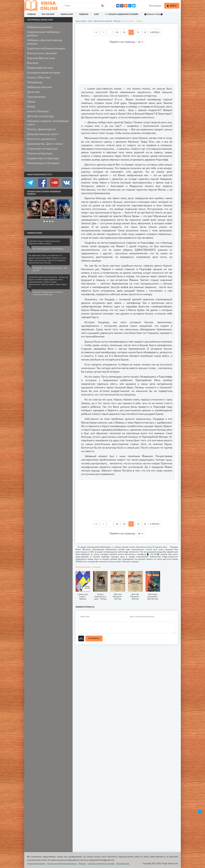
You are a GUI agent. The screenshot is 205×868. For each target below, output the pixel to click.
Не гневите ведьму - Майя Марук (48, 249)
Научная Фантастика (41, 58)
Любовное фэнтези (40, 87)
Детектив (33, 92)
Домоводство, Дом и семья (45, 144)
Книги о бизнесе (38, 111)
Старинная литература (42, 148)
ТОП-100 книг (48, 14)
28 (117, 32)
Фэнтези (33, 63)
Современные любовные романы (43, 33)
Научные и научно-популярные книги (48, 123)
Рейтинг (82, 863)
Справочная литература (43, 158)
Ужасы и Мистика (39, 77)
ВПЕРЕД (155, 32)
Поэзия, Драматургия (41, 129)
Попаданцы (35, 82)
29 (124, 32)
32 (145, 32)
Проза (31, 101)
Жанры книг (67, 14)
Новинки (84, 14)
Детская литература (40, 116)
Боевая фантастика (40, 68)
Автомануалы (123, 863)
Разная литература (40, 153)
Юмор (31, 106)
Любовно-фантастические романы (45, 42)
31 (138, 32)
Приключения (36, 97)
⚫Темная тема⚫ (154, 14)
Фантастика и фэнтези (42, 53)
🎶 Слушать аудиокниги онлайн (122, 14)
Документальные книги (43, 134)
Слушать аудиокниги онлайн (101, 863)
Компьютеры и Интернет (43, 163)
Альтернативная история (44, 72)
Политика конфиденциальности (62, 863)
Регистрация (155, 6)
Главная (31, 14)
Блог (97, 14)
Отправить (94, 638)
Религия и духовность (42, 139)
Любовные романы (40, 27)
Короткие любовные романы (46, 48)
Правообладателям (36, 863)
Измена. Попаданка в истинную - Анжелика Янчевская (48, 293)
